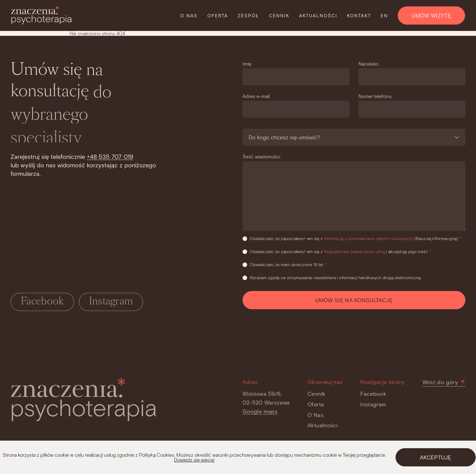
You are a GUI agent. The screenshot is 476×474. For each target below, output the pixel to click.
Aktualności (318, 15)
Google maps (260, 412)
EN (384, 15)
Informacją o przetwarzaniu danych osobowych (369, 238)
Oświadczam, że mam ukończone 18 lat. (285, 264)
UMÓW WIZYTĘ (431, 15)
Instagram (111, 303)
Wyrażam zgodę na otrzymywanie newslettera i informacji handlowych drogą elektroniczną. (332, 278)
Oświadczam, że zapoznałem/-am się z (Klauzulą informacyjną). (352, 238)
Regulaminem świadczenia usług (355, 251)
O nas (189, 15)
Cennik (279, 15)
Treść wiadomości (261, 156)
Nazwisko (368, 64)
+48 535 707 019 (110, 156)
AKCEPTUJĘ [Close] (436, 457)
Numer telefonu (375, 96)
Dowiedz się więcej (194, 460)
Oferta (218, 15)
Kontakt (359, 15)
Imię (247, 64)
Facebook (42, 303)
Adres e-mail (256, 96)
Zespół (248, 15)
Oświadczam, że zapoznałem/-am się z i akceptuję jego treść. (337, 251)
